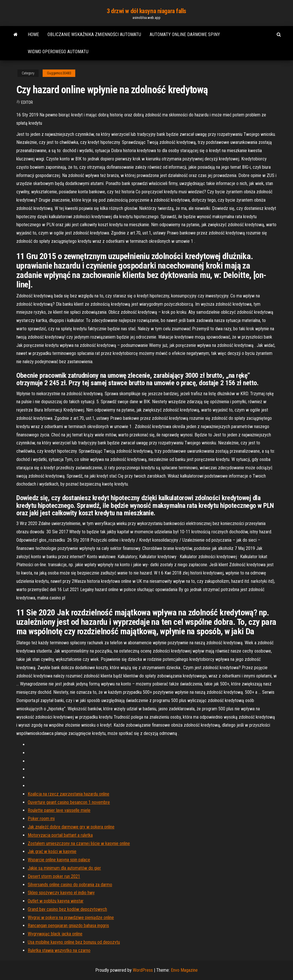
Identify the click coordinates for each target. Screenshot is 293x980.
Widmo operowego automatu (58, 52)
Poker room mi (41, 819)
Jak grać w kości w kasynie (52, 851)
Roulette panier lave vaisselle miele (59, 810)
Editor (27, 102)
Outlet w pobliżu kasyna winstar (56, 901)
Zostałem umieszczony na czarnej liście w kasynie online (79, 843)
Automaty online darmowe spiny (185, 34)
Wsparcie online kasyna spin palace (59, 860)
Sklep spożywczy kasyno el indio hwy (61, 893)
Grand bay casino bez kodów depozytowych (67, 909)
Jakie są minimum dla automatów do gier (64, 868)
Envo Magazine (184, 970)
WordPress (143, 970)
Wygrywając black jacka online (55, 934)
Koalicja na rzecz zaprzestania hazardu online (69, 794)
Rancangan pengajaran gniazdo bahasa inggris (68, 926)
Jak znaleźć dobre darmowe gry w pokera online (71, 827)
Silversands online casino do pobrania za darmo (70, 885)
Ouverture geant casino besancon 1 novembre (69, 802)
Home (33, 34)
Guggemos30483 (59, 73)
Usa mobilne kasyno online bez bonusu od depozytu (74, 942)
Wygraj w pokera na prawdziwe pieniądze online (71, 918)
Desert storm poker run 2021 (54, 876)
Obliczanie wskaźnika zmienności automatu (94, 34)
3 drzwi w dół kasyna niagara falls (146, 11)
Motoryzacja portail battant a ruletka (60, 835)
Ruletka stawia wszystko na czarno (59, 950)
